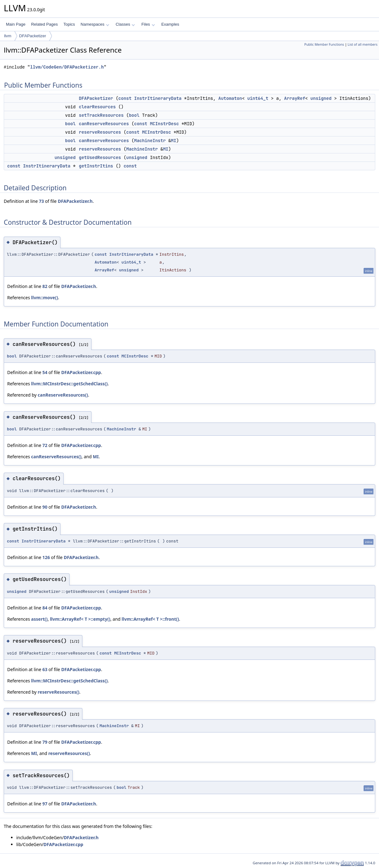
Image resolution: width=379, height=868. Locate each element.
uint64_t (258, 98)
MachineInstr (150, 141)
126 (46, 557)
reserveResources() (58, 692)
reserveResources (100, 132)
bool (134, 115)
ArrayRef (295, 98)
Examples (170, 24)
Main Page (16, 24)
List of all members (363, 44)
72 (45, 445)
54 (45, 372)
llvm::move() (44, 298)
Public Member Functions (324, 44)
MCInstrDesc (164, 124)
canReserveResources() (63, 395)
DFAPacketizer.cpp (81, 372)
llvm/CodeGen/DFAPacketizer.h (67, 67)
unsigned (321, 98)
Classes (125, 24)
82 (45, 286)
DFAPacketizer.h (75, 201)
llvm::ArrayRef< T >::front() (150, 619)
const (125, 98)
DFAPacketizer (33, 36)
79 (45, 742)
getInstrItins (96, 166)
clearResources (97, 107)
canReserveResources (104, 124)
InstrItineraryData (158, 98)
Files (148, 24)
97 (45, 804)
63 (45, 669)
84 (45, 608)
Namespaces (95, 24)
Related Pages (44, 24)
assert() (39, 619)
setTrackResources (101, 115)
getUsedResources (100, 157)
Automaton (230, 98)
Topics (69, 24)
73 (41, 201)
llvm (8, 36)
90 (45, 507)
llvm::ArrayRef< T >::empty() (80, 619)
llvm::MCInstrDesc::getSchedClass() (69, 384)
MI (174, 141)
